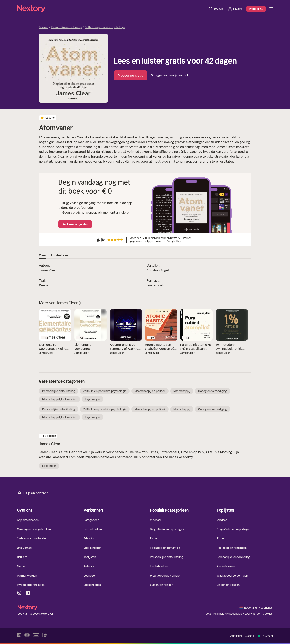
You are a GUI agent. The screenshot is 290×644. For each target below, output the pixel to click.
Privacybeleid (235, 614)
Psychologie (92, 399)
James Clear (48, 270)
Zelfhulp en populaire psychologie (105, 27)
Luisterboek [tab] (60, 255)
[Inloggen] (235, 9)
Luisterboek (155, 285)
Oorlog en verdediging (212, 391)
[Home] (111, 9)
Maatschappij (182, 391)
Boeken (44, 27)
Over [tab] (43, 255)
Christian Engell (158, 270)
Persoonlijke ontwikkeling (66, 27)
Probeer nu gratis (130, 75)
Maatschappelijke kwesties (60, 399)
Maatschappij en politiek (150, 391)
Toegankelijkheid (214, 614)
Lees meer (49, 466)
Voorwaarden (253, 614)
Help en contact (32, 493)
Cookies (268, 614)
